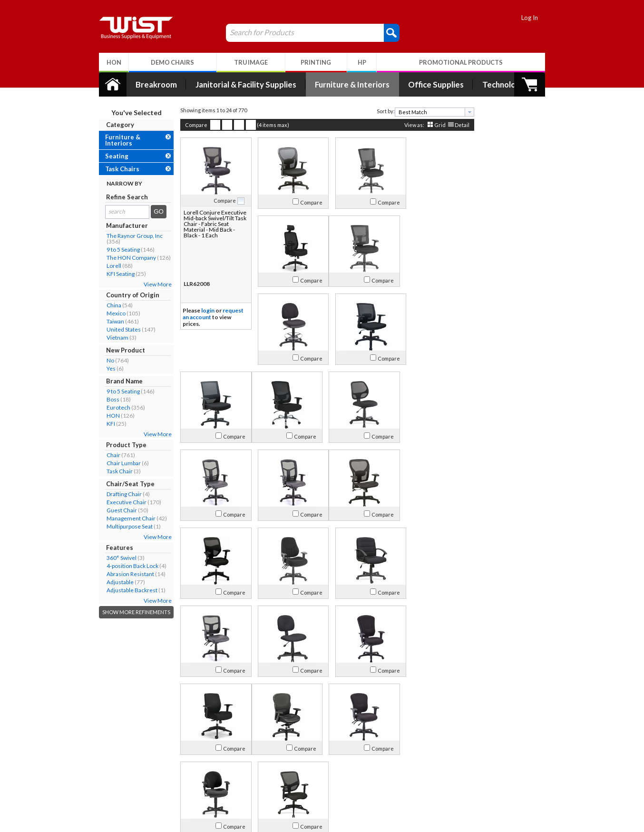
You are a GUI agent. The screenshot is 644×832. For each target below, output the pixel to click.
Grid (435, 125)
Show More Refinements (131, 612)
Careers (113, 787)
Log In (535, 18)
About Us (119, 752)
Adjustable (115, 582)
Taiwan (110, 321)
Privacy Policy (210, 787)
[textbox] (426, 112)
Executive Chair (121, 502)
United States (118, 329)
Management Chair (126, 518)
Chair (108, 455)
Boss (108, 399)
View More (152, 284)
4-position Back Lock (127, 566)
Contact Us (117, 776)
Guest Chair (117, 510)
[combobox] (429, 112)
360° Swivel (116, 558)
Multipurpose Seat (124, 526)
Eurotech (113, 407)
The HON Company (126, 258)
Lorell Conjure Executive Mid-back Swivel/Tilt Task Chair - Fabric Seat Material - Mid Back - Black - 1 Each (209, 224)
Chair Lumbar (118, 463)
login (203, 310)
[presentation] (464, 112)
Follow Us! (518, 778)
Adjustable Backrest (127, 590)
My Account (214, 752)
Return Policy (210, 776)
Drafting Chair (119, 494)
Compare (191, 125)
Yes (106, 368)
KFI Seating (115, 274)
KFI (106, 424)
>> (418, 721)
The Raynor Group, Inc (129, 236)
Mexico (111, 313)
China (109, 305)
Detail (457, 125)
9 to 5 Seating (118, 250)
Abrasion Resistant (125, 574)
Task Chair (114, 471)
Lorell (109, 266)
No (105, 360)
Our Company (122, 764)
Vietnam (112, 338)
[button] (386, 32)
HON (108, 416)
